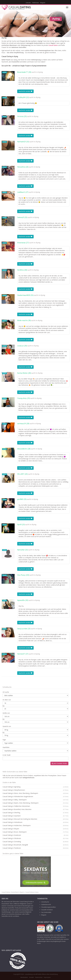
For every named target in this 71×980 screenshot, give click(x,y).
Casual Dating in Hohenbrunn (35, 822)
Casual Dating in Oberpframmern (35, 790)
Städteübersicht (46, 905)
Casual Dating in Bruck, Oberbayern (35, 832)
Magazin (43, 3)
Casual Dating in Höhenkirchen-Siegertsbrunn (35, 797)
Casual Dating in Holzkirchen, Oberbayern (35, 825)
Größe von (6, 713)
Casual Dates (53, 45)
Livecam (28, 3)
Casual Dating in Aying (32, 892)
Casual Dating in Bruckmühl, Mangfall (35, 845)
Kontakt (31, 977)
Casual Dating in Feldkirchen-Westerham (35, 806)
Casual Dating (6, 892)
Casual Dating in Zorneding (35, 842)
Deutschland (15, 892)
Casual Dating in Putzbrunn (35, 848)
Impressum (47, 977)
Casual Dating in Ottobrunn (35, 838)
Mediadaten (24, 977)
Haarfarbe (6, 747)
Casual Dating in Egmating (35, 787)
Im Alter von (7, 700)
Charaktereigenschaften (48, 907)
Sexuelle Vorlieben (47, 910)
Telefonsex (35, 3)
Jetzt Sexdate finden (59, 763)
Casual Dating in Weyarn (35, 829)
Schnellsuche (45, 902)
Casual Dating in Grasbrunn (35, 835)
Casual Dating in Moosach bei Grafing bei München (35, 819)
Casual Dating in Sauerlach (35, 816)
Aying (40, 72)
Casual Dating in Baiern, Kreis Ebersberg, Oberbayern (35, 803)
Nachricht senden (25, 91)
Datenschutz (39, 977)
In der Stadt (7, 755)
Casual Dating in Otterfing (35, 813)
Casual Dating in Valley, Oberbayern (35, 800)
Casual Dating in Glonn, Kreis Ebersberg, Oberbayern (35, 793)
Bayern (22, 892)
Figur (4, 740)
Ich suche (6, 692)
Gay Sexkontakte (46, 912)
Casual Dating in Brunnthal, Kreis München (35, 809)
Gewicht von (7, 726)
